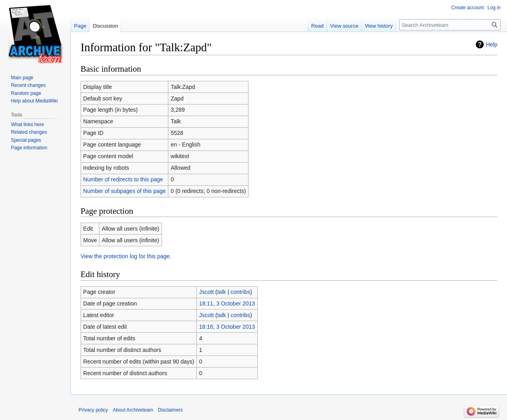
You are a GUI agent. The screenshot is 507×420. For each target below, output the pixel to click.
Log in (494, 8)
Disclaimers (170, 410)
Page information (29, 148)
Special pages (26, 140)
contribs (240, 292)
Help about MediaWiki (34, 101)
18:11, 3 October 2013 (227, 303)
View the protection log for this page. (126, 256)
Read (318, 26)
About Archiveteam (133, 410)
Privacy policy (93, 410)
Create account (468, 8)
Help (492, 44)
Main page (22, 78)
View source (344, 26)
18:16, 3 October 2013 (227, 327)
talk (222, 292)
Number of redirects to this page (123, 179)
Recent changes (28, 85)
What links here (27, 125)
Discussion (105, 26)
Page (80, 26)
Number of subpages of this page (125, 191)
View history (379, 26)
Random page (26, 93)
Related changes (29, 132)
